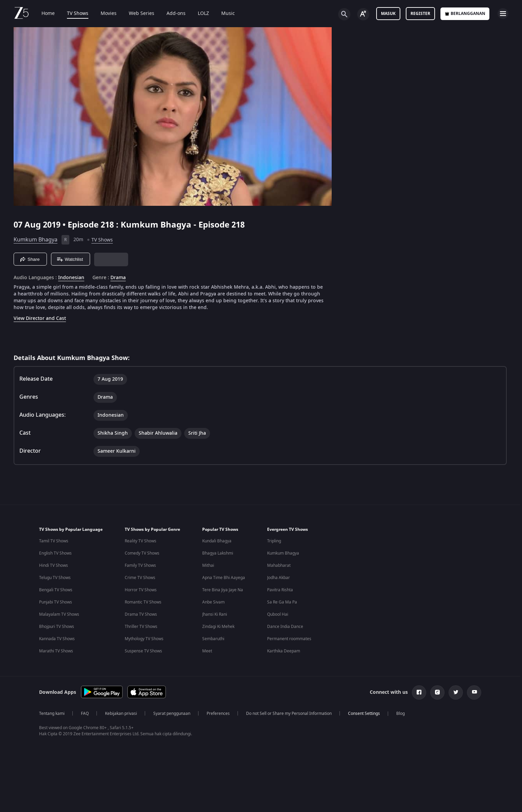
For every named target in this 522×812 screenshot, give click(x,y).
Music (223, 14)
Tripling (274, 541)
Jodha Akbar (279, 578)
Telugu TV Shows (55, 578)
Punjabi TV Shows (56, 602)
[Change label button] (363, 14)
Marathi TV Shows (56, 651)
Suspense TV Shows (143, 651)
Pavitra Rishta (280, 590)
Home (43, 14)
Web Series (137, 14)
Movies (104, 14)
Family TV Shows (140, 565)
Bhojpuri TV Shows (57, 627)
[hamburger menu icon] (503, 14)
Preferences (218, 714)
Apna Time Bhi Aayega (224, 578)
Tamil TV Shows (54, 541)
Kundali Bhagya (217, 541)
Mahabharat (279, 565)
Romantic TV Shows (143, 602)
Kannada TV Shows (57, 639)
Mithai (208, 565)
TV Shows (73, 14)
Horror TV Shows (141, 590)
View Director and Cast (40, 318)
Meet (207, 651)
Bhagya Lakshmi (218, 553)
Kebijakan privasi (121, 714)
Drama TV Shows (141, 614)
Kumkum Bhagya (36, 240)
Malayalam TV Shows (59, 614)
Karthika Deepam (284, 651)
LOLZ (199, 14)
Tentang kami (52, 714)
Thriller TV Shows (141, 627)
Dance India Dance (285, 627)
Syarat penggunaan (172, 714)
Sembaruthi (213, 639)
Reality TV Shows (141, 541)
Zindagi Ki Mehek (218, 627)
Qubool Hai (278, 614)
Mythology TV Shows (144, 639)
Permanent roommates (289, 639)
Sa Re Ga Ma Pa (282, 602)
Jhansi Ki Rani (215, 614)
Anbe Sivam (213, 602)
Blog (401, 714)
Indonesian (71, 278)
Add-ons (171, 14)
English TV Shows (55, 553)
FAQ (85, 714)
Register (420, 14)
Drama (118, 278)
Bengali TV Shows (56, 590)
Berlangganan (465, 14)
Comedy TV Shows (142, 553)
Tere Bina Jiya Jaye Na (223, 590)
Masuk (388, 14)
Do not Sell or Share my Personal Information (289, 714)
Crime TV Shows (140, 578)
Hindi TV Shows (54, 565)
